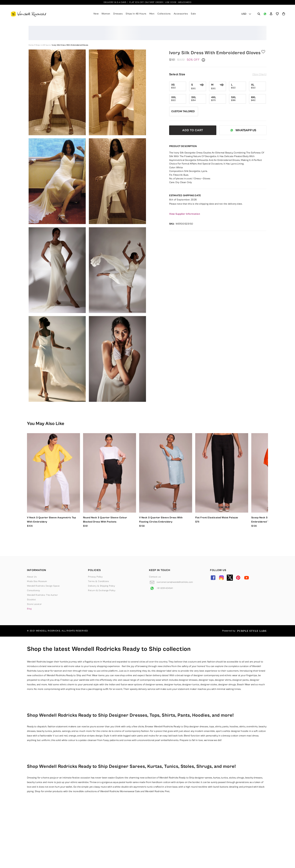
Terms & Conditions (98, 581)
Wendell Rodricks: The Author (42, 595)
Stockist (31, 600)
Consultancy (34, 590)
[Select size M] (218, 86)
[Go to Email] (171, 582)
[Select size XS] (178, 86)
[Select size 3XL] (198, 99)
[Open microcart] (284, 14)
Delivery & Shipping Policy (102, 586)
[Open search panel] (259, 14)
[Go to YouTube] (247, 578)
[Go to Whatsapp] (161, 588)
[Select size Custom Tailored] (184, 111)
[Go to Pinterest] (238, 578)
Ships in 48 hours (43, 45)
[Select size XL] (257, 86)
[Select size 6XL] (257, 99)
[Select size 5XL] (238, 99)
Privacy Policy (95, 577)
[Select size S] (198, 86)
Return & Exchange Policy (102, 590)
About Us (32, 577)
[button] (271, 14)
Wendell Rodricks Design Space (43, 586)
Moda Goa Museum (37, 581)
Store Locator (34, 604)
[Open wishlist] (277, 14)
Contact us (155, 577)
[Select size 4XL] (218, 99)
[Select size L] (238, 86)
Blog (29, 609)
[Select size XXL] (178, 99)
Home (31, 45)
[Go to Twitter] (230, 578)
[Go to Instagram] (221, 578)
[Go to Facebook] (213, 578)
